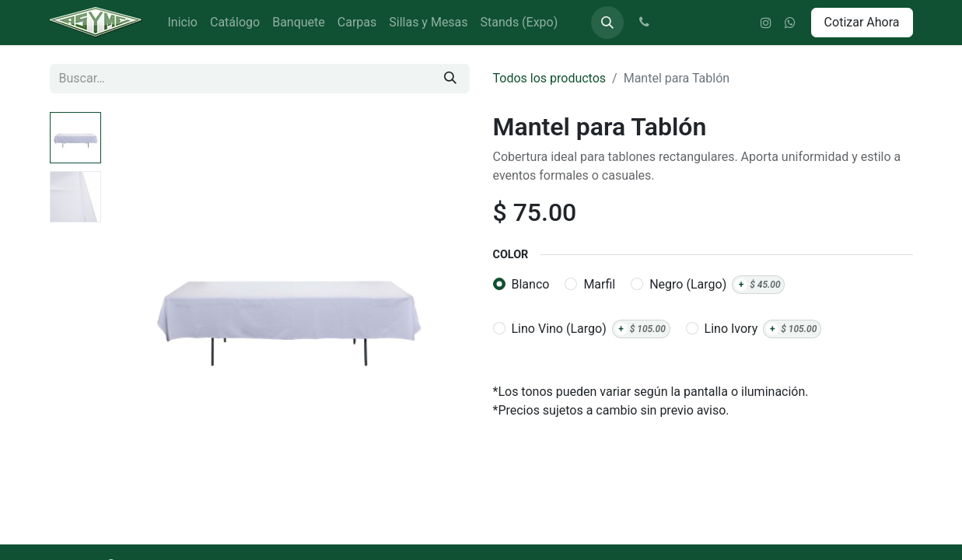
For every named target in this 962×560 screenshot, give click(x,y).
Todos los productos (550, 78)
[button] (607, 23)
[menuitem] (183, 23)
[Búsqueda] (450, 79)
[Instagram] (766, 23)
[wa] (790, 23)
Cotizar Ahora (862, 22)
